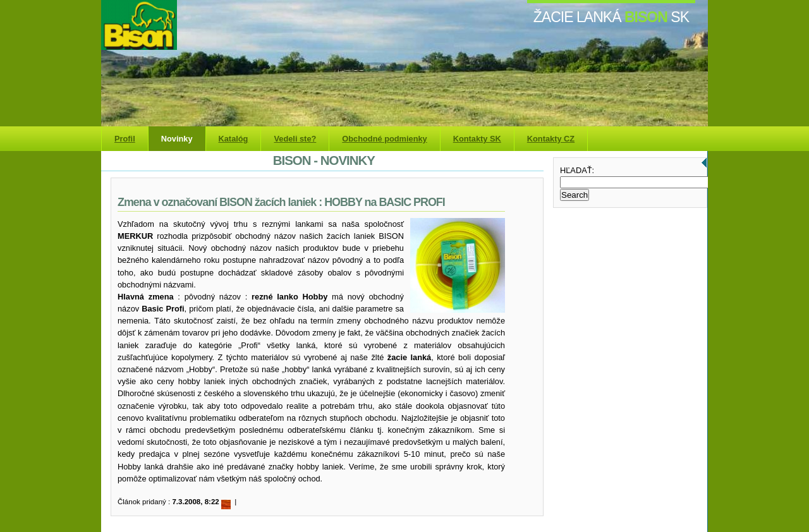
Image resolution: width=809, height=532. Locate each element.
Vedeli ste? (295, 139)
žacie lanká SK (611, 17)
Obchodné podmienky (384, 139)
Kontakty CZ (551, 139)
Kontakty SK (477, 139)
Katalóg (234, 139)
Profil (125, 139)
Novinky (177, 139)
